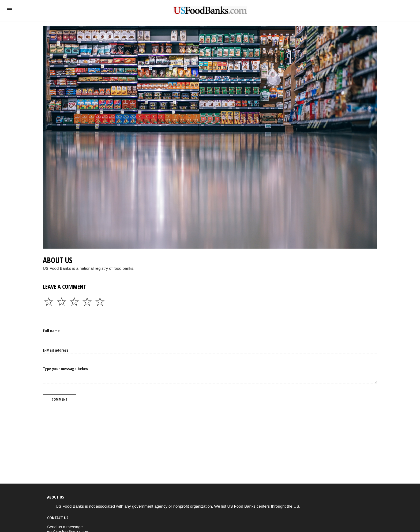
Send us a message (65, 527)
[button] (10, 10)
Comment (60, 399)
